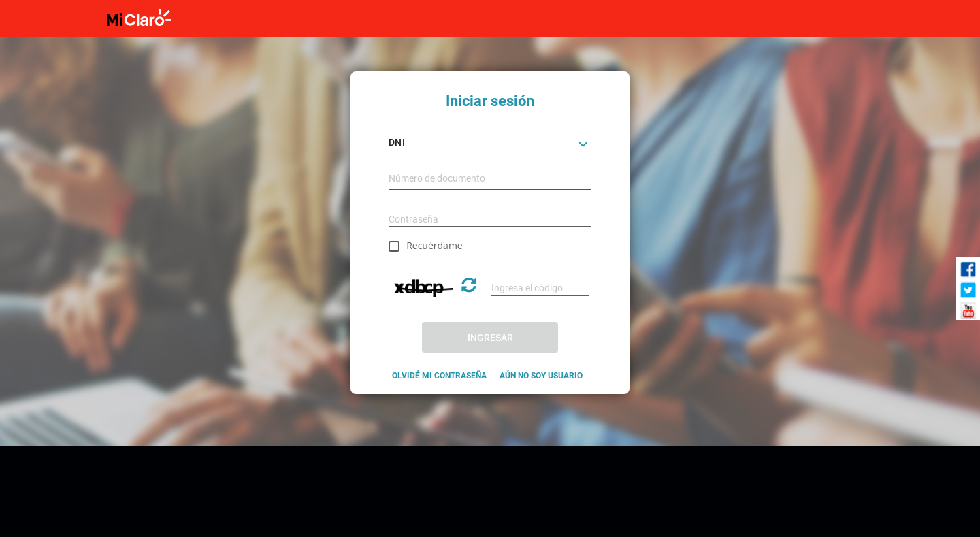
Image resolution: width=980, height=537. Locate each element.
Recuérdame (435, 245)
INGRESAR (490, 338)
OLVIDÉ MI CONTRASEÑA (439, 376)
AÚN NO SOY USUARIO (541, 376)
